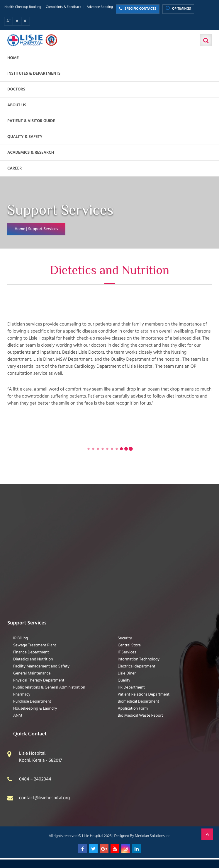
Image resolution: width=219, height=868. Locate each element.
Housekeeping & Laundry (35, 709)
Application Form (133, 709)
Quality (124, 680)
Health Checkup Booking (23, 7)
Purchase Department (32, 702)
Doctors (16, 89)
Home (13, 58)
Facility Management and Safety (41, 666)
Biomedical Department (139, 702)
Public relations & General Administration (49, 688)
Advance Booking (100, 7)
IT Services (127, 652)
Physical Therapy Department (39, 680)
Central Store (129, 645)
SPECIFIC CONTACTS (138, 9)
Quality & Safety (25, 137)
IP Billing (21, 638)
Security (125, 638)
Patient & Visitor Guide (31, 121)
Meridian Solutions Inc (153, 836)
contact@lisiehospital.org (44, 798)
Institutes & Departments (34, 74)
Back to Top (207, 834)
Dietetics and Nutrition (33, 659)
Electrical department (137, 666)
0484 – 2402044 (35, 779)
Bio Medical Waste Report (141, 716)
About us (17, 105)
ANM (18, 716)
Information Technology (139, 659)
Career (15, 168)
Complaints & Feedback (63, 7)
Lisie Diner (127, 673)
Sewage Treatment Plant (35, 645)
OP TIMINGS (178, 9)
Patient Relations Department (144, 695)
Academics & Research (31, 153)
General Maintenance (32, 673)
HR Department (131, 688)
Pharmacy (22, 695)
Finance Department (31, 652)
